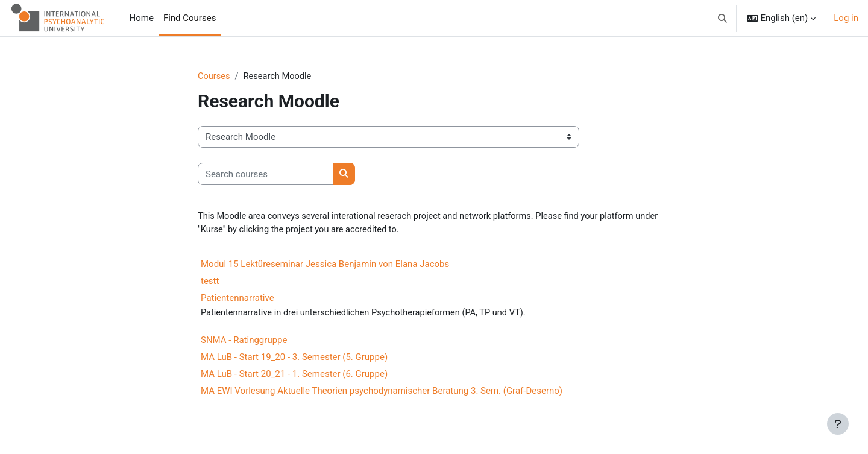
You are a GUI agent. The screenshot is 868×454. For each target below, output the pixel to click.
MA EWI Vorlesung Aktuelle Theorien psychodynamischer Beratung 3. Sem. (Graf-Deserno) (382, 393)
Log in (846, 18)
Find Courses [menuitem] (190, 18)
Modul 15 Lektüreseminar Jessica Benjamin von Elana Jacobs (325, 265)
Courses (214, 77)
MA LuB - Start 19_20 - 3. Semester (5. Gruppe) (294, 359)
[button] (722, 18)
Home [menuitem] (142, 18)
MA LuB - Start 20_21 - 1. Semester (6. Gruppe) (294, 376)
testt (210, 282)
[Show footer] (838, 424)
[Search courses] (266, 175)
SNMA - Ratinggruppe (244, 342)
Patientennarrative (237, 299)
